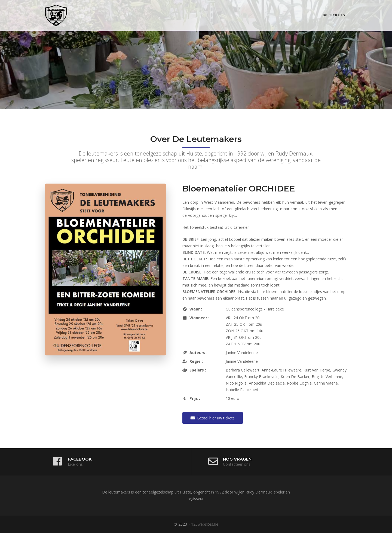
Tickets (334, 15)
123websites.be (205, 524)
